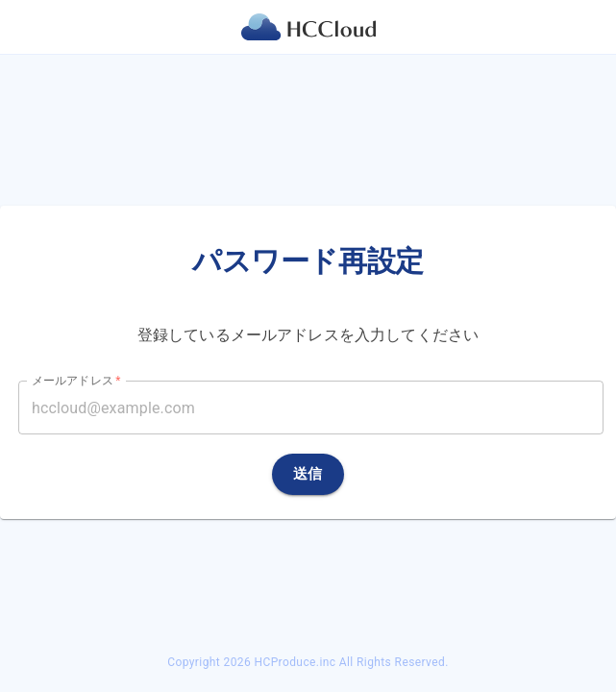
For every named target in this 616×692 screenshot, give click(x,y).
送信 (308, 474)
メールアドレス (76, 381)
